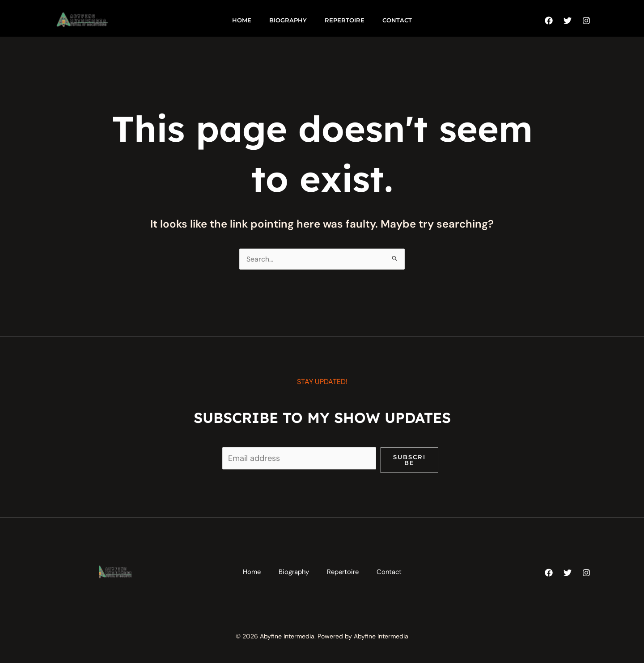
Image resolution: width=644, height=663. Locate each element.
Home (242, 20)
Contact (397, 20)
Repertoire (345, 20)
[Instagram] (586, 21)
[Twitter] (568, 21)
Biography (288, 20)
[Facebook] (549, 21)
